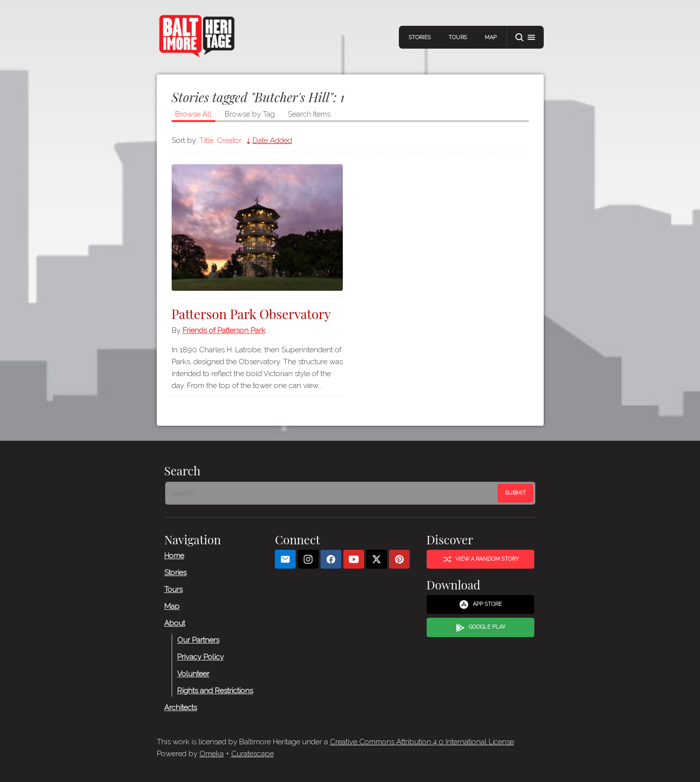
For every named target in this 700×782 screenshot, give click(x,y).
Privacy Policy (200, 657)
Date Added (272, 140)
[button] (525, 37)
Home (174, 556)
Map (491, 37)
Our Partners (198, 640)
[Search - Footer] (332, 493)
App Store (480, 604)
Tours (458, 37)
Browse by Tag (250, 114)
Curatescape (253, 754)
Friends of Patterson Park (224, 330)
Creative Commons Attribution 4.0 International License (422, 742)
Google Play (480, 628)
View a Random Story (480, 559)
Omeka (212, 754)
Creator (229, 140)
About (175, 623)
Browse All (193, 114)
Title (206, 140)
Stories (420, 37)
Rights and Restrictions (215, 691)
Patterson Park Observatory (251, 314)
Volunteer (193, 674)
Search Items (309, 114)
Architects (181, 708)
